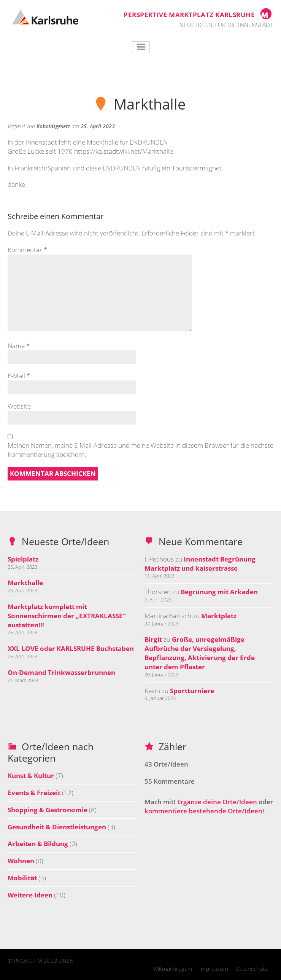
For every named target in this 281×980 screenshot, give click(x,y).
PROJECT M (28, 961)
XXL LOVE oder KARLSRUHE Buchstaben (71, 648)
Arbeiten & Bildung (38, 844)
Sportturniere (192, 691)
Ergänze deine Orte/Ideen (217, 802)
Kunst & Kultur (31, 776)
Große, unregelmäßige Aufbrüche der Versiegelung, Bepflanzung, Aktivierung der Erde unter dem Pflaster (200, 653)
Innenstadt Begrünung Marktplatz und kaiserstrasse (200, 564)
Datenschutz (252, 969)
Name (19, 346)
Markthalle (25, 583)
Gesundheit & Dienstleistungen (57, 827)
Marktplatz (219, 616)
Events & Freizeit (34, 793)
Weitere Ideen (30, 895)
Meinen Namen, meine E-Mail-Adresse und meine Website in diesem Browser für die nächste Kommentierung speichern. (140, 450)
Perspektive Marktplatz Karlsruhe (189, 15)
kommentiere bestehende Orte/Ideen (203, 811)
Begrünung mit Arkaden (219, 592)
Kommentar (27, 250)
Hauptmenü (141, 47)
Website (19, 406)
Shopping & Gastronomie (48, 810)
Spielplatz (23, 559)
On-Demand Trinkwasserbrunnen (61, 672)
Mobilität (22, 878)
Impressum (214, 969)
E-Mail (19, 376)
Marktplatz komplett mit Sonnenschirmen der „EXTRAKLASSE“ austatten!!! (67, 616)
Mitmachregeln (173, 969)
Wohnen (21, 861)
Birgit (153, 639)
